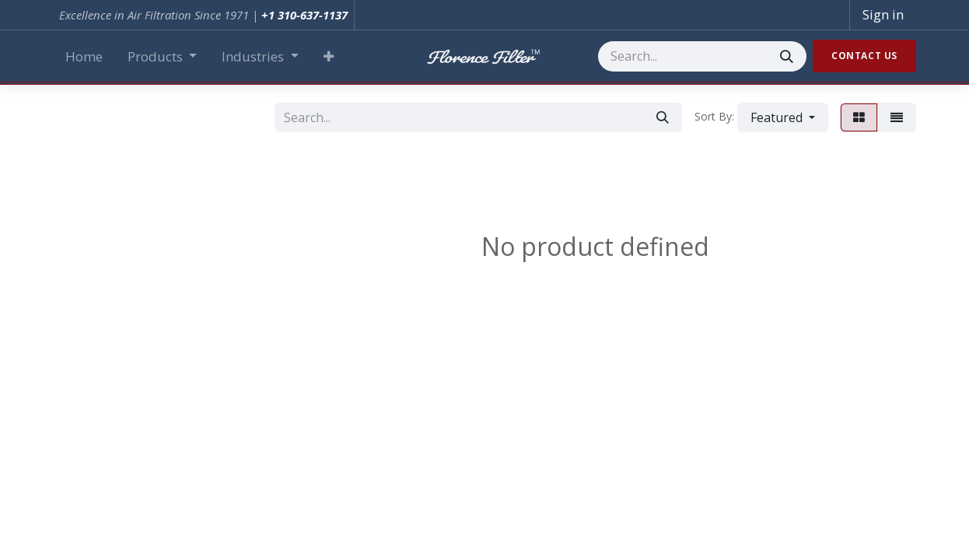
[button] (329, 57)
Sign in (883, 14)
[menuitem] (84, 57)
